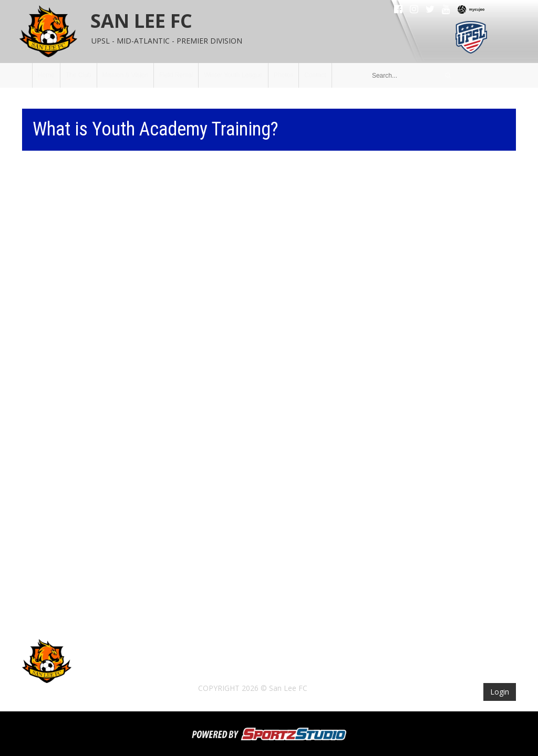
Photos (283, 75)
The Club (79, 75)
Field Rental (176, 75)
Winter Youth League (233, 75)
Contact (315, 75)
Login (500, 692)
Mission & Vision (126, 75)
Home (46, 75)
